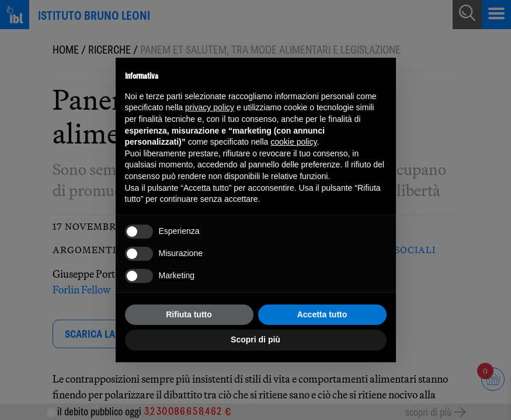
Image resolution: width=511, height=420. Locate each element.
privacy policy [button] (210, 107)
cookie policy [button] (293, 142)
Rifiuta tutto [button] (189, 314)
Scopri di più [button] (255, 339)
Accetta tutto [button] (322, 314)
